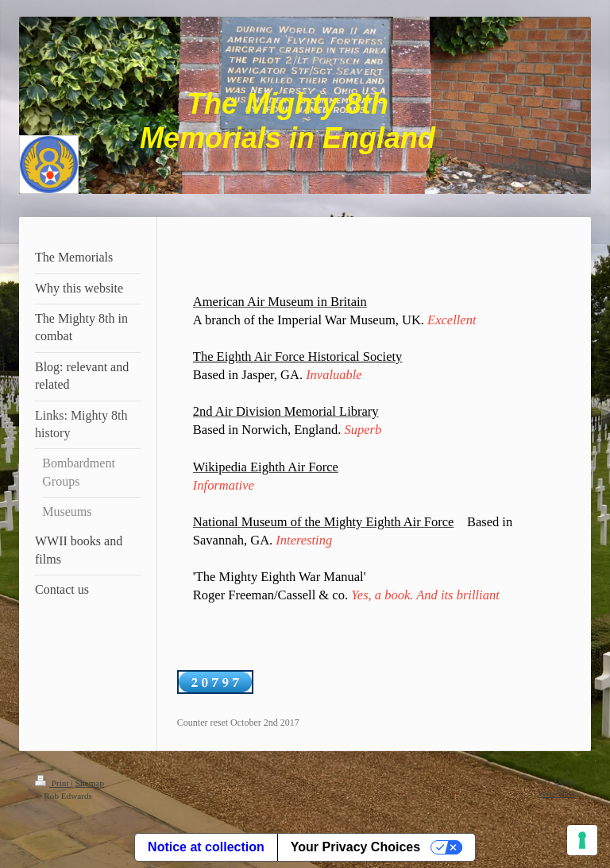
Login (564, 781)
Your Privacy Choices (355, 847)
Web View (557, 793)
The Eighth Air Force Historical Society (297, 356)
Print (53, 783)
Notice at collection (206, 847)
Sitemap (89, 783)
